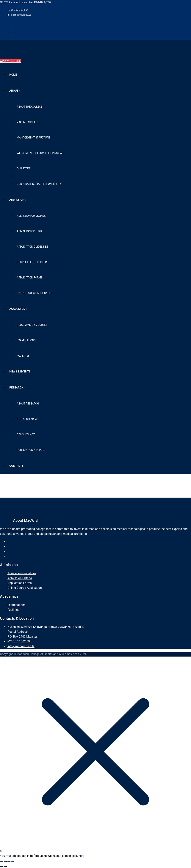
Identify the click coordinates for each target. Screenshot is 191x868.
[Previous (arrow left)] (1, 867)
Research (16, 388)
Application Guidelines (32, 247)
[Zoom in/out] (1, 862)
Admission (17, 200)
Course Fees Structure (33, 262)
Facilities (23, 356)
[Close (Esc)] (13, 862)
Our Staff (24, 168)
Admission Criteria (30, 231)
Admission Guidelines (31, 216)
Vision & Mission (28, 122)
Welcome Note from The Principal (40, 153)
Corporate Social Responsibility (39, 184)
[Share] (9, 862)
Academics (17, 309)
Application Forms (30, 278)
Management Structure (33, 138)
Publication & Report (31, 450)
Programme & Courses (32, 325)
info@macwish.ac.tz (19, 15)
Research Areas (28, 419)
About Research (28, 404)
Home (13, 75)
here (81, 856)
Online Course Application (35, 293)
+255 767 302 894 (18, 10)
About (14, 91)
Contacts (17, 466)
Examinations (26, 340)
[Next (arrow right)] (5, 867)
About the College (30, 107)
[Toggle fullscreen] (5, 862)
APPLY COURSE (10, 61)
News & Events (20, 372)
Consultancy (26, 434)
